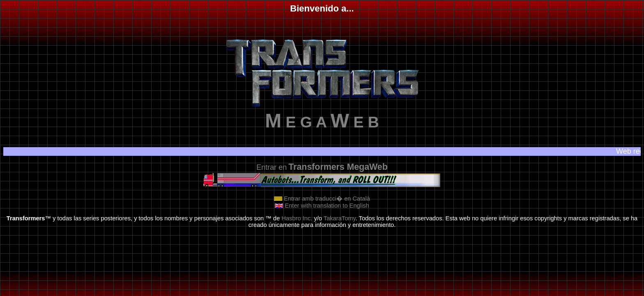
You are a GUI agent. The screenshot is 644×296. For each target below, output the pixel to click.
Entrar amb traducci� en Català (322, 199)
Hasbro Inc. (297, 218)
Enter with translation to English (322, 206)
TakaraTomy (340, 218)
